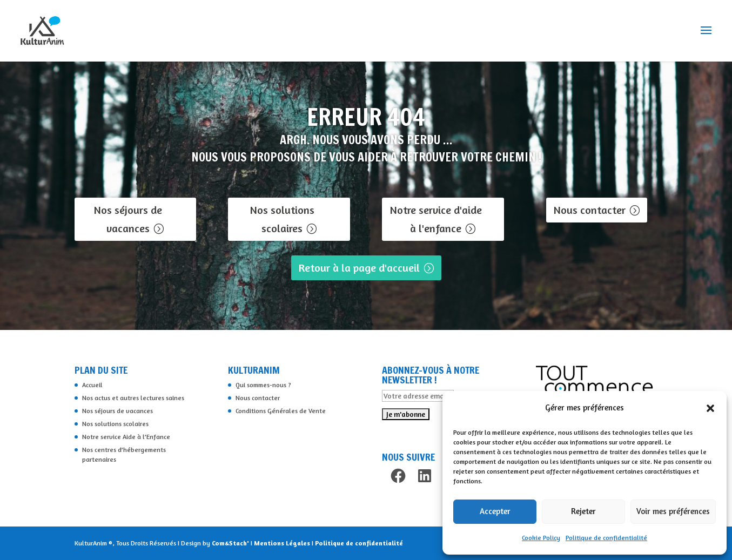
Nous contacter (590, 210)
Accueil (92, 385)
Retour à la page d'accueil (359, 268)
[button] (710, 408)
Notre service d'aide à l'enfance (436, 219)
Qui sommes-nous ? (263, 385)
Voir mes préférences (673, 511)
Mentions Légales (283, 543)
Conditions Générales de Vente (281, 411)
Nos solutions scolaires (282, 219)
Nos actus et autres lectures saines (133, 398)
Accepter (495, 511)
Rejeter (583, 511)
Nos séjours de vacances (128, 219)
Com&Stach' (231, 543)
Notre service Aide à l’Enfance (126, 437)
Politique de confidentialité (606, 538)
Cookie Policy (541, 538)
